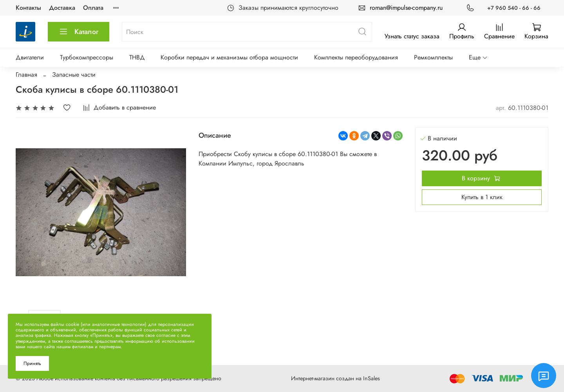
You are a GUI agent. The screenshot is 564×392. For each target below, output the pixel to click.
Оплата (93, 8)
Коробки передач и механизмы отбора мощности (229, 57)
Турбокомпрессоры (87, 57)
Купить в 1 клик (482, 197)
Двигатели (30, 57)
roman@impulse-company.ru (406, 8)
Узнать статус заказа (412, 36)
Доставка (62, 8)
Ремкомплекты (433, 57)
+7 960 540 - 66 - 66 (514, 8)
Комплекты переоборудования (356, 57)
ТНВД (137, 57)
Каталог (79, 32)
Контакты (28, 8)
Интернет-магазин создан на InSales (335, 378)
